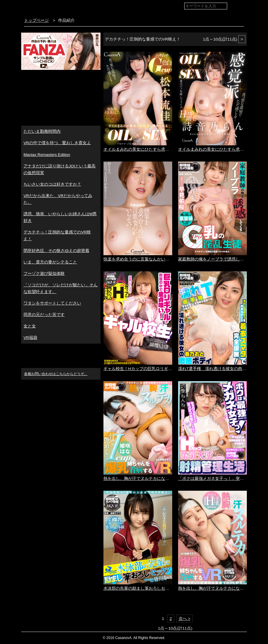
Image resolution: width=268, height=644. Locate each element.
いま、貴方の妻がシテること (50, 262)
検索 (238, 6)
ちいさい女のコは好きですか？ (52, 184)
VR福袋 (30, 338)
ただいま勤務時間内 (42, 131)
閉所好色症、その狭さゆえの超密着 (56, 251)
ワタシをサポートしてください (52, 303)
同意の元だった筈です (44, 315)
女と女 (30, 326)
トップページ (36, 20)
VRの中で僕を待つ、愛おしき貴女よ (57, 143)
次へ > (185, 619)
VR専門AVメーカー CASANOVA (56, 7)
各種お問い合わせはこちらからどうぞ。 (56, 374)
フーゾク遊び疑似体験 (44, 274)
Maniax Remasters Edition (47, 155)
